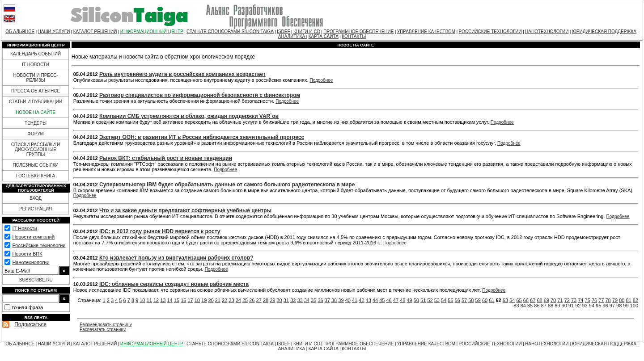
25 (245, 300)
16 (183, 300)
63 (505, 300)
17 (190, 300)
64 (512, 300)
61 (491, 300)
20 (211, 300)
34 (307, 300)
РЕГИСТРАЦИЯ (36, 209)
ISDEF (283, 31)
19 (204, 300)
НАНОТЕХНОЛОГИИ (547, 31)
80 (622, 300)
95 (598, 306)
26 (252, 300)
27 (259, 300)
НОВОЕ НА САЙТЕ (36, 112)
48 (402, 300)
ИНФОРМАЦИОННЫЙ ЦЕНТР (152, 31)
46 (389, 300)
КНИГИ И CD (307, 31)
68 (539, 300)
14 (170, 300)
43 (369, 300)
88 (551, 306)
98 (619, 306)
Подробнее (322, 80)
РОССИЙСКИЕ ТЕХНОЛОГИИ (490, 31)
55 (450, 300)
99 (626, 306)
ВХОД (36, 198)
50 (416, 300)
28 (266, 300)
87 (544, 306)
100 (634, 306)
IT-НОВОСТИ (36, 65)
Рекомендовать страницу (106, 325)
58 (471, 300)
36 (320, 300)
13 (163, 300)
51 (423, 300)
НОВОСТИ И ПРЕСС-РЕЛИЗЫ (35, 78)
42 (361, 300)
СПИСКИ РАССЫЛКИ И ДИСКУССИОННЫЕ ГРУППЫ (36, 149)
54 (444, 300)
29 (272, 300)
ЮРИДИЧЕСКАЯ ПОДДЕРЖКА (604, 31)
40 (348, 300)
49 (409, 300)
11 (149, 300)
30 (280, 300)
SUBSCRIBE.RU (36, 280)
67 (533, 300)
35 (314, 300)
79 (615, 300)
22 (225, 300)
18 (197, 300)
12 (156, 300)
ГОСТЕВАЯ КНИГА (36, 176)
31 (286, 300)
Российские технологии (39, 245)
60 (485, 300)
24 (238, 300)
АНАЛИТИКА (292, 36)
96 (605, 306)
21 (218, 300)
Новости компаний (33, 237)
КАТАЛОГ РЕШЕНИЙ (95, 31)
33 (300, 300)
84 (523, 306)
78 (608, 300)
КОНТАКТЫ (354, 36)
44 (375, 300)
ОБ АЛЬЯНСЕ (20, 31)
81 (628, 300)
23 (231, 300)
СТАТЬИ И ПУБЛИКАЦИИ (36, 102)
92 (578, 306)
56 (458, 300)
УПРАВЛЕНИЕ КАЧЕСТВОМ (426, 31)
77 (601, 300)
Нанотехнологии (31, 262)
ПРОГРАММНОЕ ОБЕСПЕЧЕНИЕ (358, 31)
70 (553, 300)
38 (334, 300)
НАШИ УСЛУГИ (54, 31)
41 (355, 300)
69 (547, 300)
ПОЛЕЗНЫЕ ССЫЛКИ (35, 165)
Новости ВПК (27, 254)
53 (437, 300)
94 (592, 306)
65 (519, 300)
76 (594, 300)
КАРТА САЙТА (324, 36)
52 (430, 300)
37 (327, 300)
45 (382, 300)
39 (341, 300)
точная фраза (27, 307)
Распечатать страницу (103, 330)
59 (478, 300)
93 (585, 306)
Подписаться (30, 324)
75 (588, 300)
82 (636, 300)
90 (564, 306)
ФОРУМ (36, 134)
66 (526, 300)
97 (612, 306)
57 (464, 300)
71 (560, 300)
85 (530, 306)
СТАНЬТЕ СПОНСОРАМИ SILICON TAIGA (230, 31)
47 (396, 300)
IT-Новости (24, 228)
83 (516, 306)
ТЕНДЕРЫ (36, 123)
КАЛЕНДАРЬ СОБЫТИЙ (36, 54)
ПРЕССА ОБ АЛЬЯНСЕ (36, 91)
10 (142, 300)
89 (557, 306)
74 (580, 300)
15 (177, 300)
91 (571, 306)
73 (574, 300)
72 (567, 300)
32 (293, 300)
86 (537, 306)
